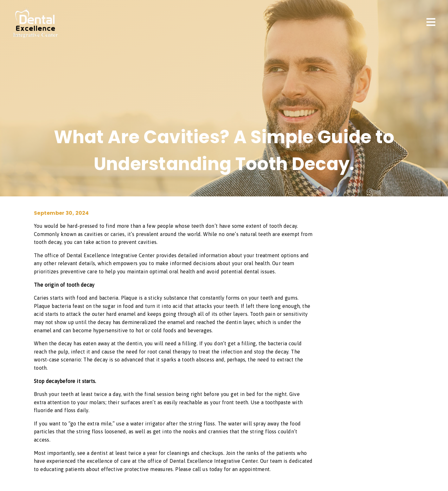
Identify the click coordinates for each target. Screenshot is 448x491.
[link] (35, 36)
